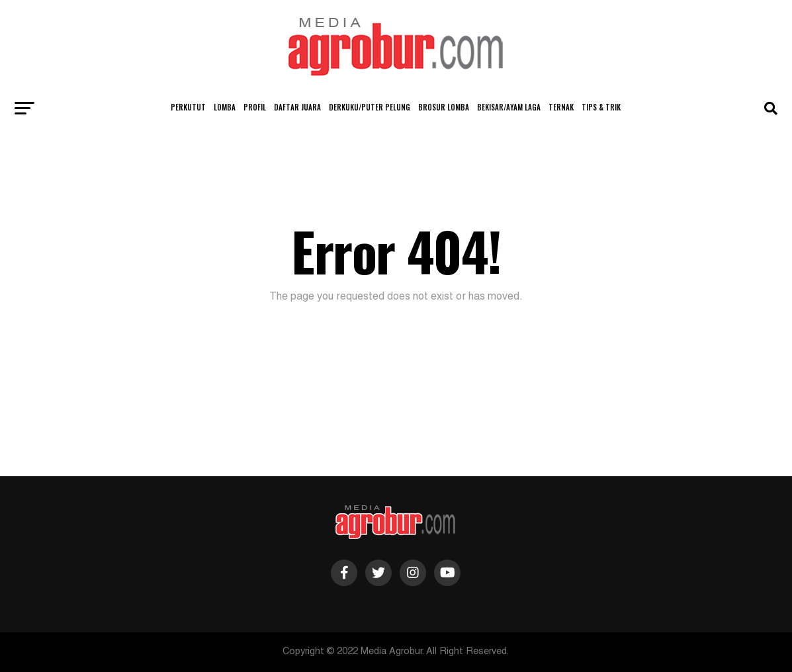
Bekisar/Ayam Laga (509, 107)
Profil (255, 107)
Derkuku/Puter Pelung (370, 107)
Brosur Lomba (444, 107)
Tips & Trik (601, 107)
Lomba (225, 107)
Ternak (561, 107)
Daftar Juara (297, 107)
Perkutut (188, 107)
